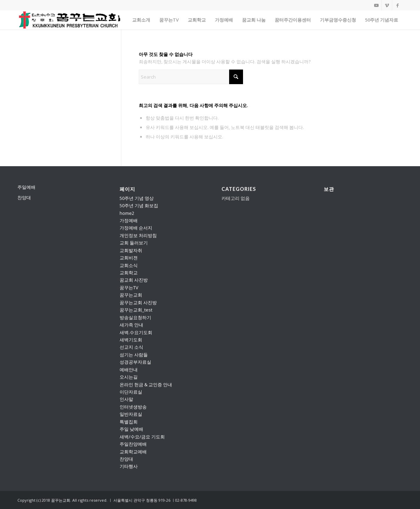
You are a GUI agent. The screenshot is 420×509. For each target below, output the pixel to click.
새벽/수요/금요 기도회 (142, 437)
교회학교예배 (133, 452)
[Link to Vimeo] (387, 5)
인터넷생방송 (133, 407)
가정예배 (129, 220)
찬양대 (24, 197)
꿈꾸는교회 (131, 295)
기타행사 (129, 466)
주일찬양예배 (133, 444)
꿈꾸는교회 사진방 (138, 302)
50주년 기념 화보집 (139, 205)
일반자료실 (131, 414)
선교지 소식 (131, 347)
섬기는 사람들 (134, 355)
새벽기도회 (131, 340)
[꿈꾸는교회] (70, 20)
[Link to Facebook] (397, 5)
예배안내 (129, 370)
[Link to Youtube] (376, 5)
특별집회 (129, 422)
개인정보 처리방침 (138, 235)
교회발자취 (131, 250)
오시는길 (129, 377)
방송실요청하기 (135, 317)
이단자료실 (131, 392)
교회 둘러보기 (134, 243)
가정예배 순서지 (136, 228)
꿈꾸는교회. (61, 500)
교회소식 (129, 265)
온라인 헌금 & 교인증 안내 (146, 385)
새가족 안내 (131, 325)
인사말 (126, 399)
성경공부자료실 (135, 362)
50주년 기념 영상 (137, 198)
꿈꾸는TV (129, 288)
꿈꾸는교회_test (136, 310)
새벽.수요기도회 (136, 332)
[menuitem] (141, 20)
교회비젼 (129, 258)
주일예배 (26, 187)
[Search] (191, 77)
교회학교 (129, 273)
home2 (127, 213)
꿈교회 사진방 (134, 280)
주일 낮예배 (131, 429)
